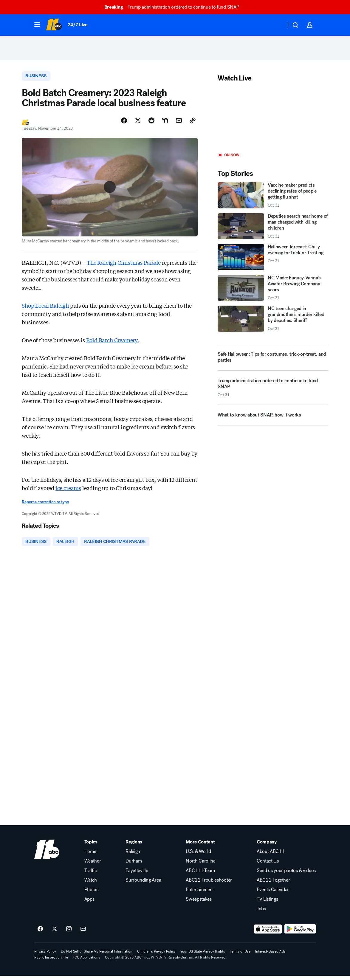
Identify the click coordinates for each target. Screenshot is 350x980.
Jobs (261, 913)
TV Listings (267, 903)
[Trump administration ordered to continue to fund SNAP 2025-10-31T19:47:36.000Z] (273, 393)
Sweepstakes (199, 903)
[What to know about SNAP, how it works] (273, 420)
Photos (91, 894)
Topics (91, 846)
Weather (93, 865)
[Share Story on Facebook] (124, 124)
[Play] (273, 120)
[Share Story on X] (138, 124)
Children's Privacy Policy (156, 956)
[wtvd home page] (47, 853)
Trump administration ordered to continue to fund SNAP (175, 7)
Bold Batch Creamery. (113, 343)
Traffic (91, 875)
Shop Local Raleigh (45, 309)
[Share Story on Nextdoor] (165, 124)
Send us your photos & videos (286, 875)
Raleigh (133, 856)
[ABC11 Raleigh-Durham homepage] (54, 25)
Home (90, 856)
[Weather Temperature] (277, 25)
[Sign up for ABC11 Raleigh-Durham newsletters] (83, 933)
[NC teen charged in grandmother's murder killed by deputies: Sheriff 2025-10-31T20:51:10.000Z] (273, 321)
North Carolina (201, 865)
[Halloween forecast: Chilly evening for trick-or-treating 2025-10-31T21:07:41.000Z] (273, 260)
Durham (134, 865)
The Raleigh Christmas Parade (124, 266)
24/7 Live (78, 25)
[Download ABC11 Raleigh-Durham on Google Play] (300, 933)
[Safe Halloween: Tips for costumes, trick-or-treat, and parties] (273, 360)
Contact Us (268, 865)
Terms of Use (240, 956)
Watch (91, 884)
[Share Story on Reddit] (151, 124)
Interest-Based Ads (270, 956)
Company (267, 846)
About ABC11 (271, 856)
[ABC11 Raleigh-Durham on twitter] (55, 933)
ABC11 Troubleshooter (209, 884)
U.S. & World (198, 856)
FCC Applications (86, 962)
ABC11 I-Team (200, 875)
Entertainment (200, 894)
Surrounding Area (143, 884)
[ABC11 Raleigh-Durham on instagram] (69, 933)
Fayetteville (137, 875)
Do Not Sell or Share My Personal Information (97, 956)
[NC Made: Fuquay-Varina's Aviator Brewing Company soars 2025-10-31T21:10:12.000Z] (273, 291)
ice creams (68, 491)
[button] (37, 24)
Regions (134, 846)
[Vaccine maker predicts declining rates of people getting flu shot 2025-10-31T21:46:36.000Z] (273, 198)
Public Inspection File (51, 962)
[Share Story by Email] (179, 124)
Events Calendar (273, 894)
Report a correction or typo (45, 505)
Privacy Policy (45, 956)
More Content (200, 846)
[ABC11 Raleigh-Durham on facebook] (40, 933)
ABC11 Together (273, 884)
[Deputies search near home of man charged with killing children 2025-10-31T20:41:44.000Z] (273, 229)
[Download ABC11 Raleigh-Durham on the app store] (268, 933)
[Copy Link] (193, 124)
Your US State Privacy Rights (203, 956)
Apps (89, 903)
